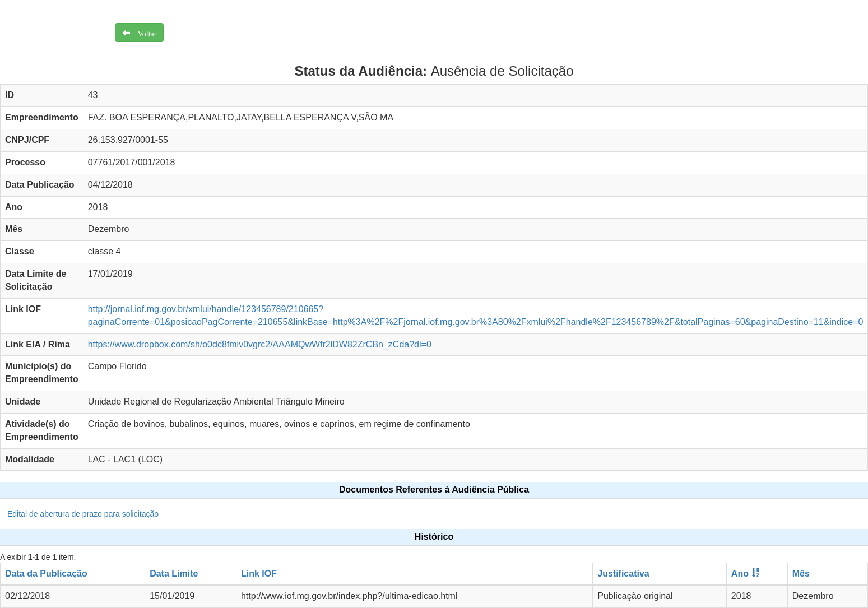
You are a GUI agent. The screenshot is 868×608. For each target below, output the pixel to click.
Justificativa (623, 574)
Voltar (143, 33)
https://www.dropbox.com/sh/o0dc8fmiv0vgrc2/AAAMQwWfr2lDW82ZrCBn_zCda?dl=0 (260, 344)
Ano (740, 574)
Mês (801, 574)
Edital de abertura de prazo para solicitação (83, 514)
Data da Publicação (46, 574)
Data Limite (174, 574)
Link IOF (259, 574)
